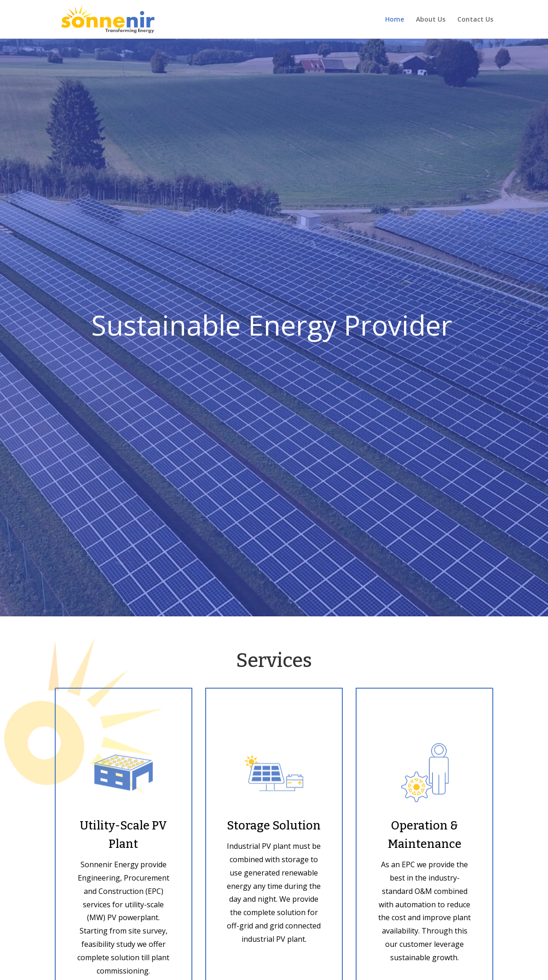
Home (395, 20)
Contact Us (475, 20)
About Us (431, 20)
